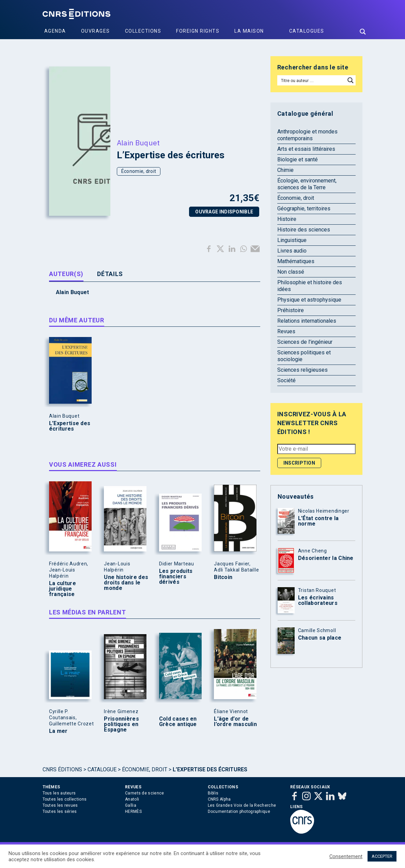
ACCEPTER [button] (382, 856)
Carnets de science (144, 793)
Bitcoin (223, 577)
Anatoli (132, 799)
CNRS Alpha (219, 799)
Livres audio (292, 251)
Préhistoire (291, 310)
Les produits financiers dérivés (176, 577)
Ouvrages (96, 31)
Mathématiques (296, 261)
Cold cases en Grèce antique (178, 722)
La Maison (249, 31)
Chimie (285, 170)
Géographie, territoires (304, 208)
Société (286, 380)
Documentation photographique (239, 811)
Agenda (55, 31)
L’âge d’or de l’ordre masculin (235, 722)
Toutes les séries (60, 811)
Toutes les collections (65, 799)
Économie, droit (139, 171)
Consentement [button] (346, 856)
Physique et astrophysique (309, 300)
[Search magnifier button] (363, 32)
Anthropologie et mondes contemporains (307, 135)
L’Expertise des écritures (70, 426)
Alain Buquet (138, 143)
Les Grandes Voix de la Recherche (242, 805)
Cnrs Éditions (62, 769)
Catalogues (307, 31)
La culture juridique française (63, 589)
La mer (58, 731)
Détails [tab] (110, 274)
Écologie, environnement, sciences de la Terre (307, 184)
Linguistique (292, 240)
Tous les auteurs (59, 793)
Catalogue (102, 769)
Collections (143, 31)
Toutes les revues (60, 805)
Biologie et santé (298, 159)
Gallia (131, 805)
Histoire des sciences (304, 230)
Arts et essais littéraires (306, 149)
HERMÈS (133, 811)
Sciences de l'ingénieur (305, 342)
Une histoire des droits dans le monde (126, 583)
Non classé (291, 272)
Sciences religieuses (302, 370)
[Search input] (312, 80)
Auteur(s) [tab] (66, 274)
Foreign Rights (198, 31)
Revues (286, 331)
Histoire (287, 219)
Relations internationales (307, 321)
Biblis (213, 793)
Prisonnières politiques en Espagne (121, 724)
